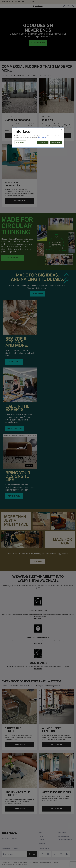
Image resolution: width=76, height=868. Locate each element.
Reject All (43, 142)
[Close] (62, 130)
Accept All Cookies (56, 142)
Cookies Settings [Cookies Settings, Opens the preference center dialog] (20, 142)
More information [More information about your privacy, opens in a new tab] (42, 137)
